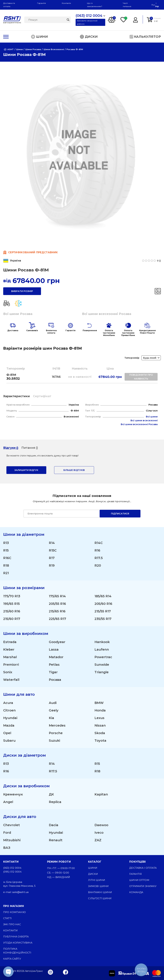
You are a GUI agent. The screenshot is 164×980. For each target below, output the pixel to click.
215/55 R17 (103, 611)
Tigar (53, 672)
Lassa (54, 649)
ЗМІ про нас (12, 924)
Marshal (10, 657)
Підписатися (120, 514)
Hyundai (10, 718)
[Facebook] (66, 972)
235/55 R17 (103, 619)
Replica (55, 802)
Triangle (102, 672)
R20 (98, 565)
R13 (6, 543)
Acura (8, 703)
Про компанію (14, 912)
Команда (136, 892)
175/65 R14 (57, 596)
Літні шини (97, 880)
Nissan (100, 725)
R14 (52, 543)
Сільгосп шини (100, 898)
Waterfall (11, 680)
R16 (97, 550)
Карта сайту (12, 959)
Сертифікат (42, 396)
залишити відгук (26, 470)
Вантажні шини (100, 892)
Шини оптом (139, 880)
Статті (7, 918)
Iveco (99, 833)
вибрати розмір (22, 291)
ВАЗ (7, 848)
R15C (53, 550)
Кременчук (13, 794)
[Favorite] (124, 19)
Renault (56, 840)
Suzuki (54, 741)
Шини (93, 868)
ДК (51, 794)
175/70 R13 (12, 596)
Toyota (100, 741)
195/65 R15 (11, 604)
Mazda (9, 725)
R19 (52, 565)
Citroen (9, 710)
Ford (7, 833)
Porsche (56, 733)
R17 (52, 558)
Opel (7, 733)
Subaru (9, 741)
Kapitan (101, 794)
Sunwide (102, 665)
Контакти (66, 3)
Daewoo (101, 825)
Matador (56, 657)
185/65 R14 (103, 596)
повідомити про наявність (141, 377)
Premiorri (11, 665)
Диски (93, 874)
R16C (7, 558)
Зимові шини (98, 886)
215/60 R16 (12, 611)
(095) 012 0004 (12, 872)
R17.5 (99, 558)
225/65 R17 (57, 619)
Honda (100, 710)
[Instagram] (50, 972)
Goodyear (57, 642)
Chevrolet (12, 825)
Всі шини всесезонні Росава (107, 314)
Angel (8, 802)
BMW (99, 703)
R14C (99, 543)
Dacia (54, 825)
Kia (51, 718)
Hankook (102, 642)
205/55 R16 (57, 604)
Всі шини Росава (18, 314)
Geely (54, 710)
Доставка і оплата (143, 868)
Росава (55, 680)
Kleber (9, 649)
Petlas (54, 665)
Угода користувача (18, 943)
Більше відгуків (74, 470)
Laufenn (102, 649)
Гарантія (41, 3)
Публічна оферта (16, 937)
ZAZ (98, 840)
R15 (6, 550)
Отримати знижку (143, 886)
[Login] (135, 19)
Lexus (99, 718)
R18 (6, 565)
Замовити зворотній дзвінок (87, 22)
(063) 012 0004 (12, 868)
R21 (6, 573)
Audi (53, 703)
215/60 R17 (12, 619)
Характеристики (16, 396)
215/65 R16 (57, 611)
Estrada (10, 642)
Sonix (8, 672)
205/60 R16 (103, 604)
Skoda (100, 733)
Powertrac (103, 657)
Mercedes (57, 725)
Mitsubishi (12, 840)
